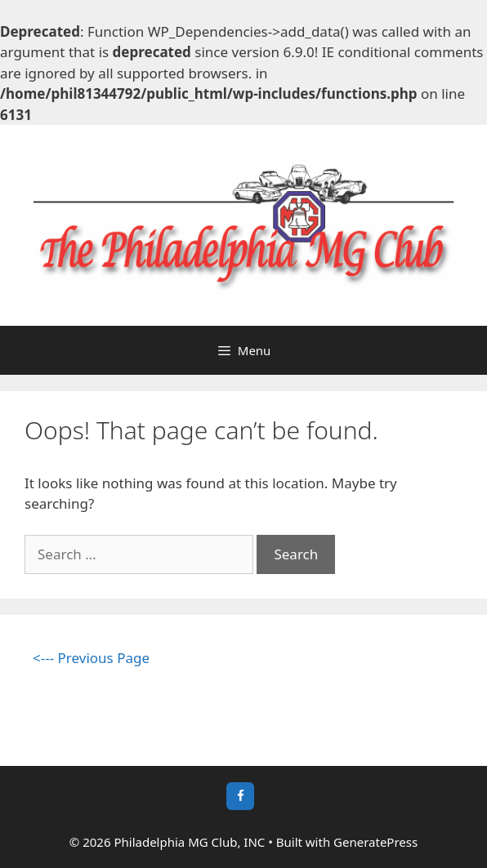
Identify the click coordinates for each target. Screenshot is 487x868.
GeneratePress (375, 842)
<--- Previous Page (91, 658)
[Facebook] (240, 796)
